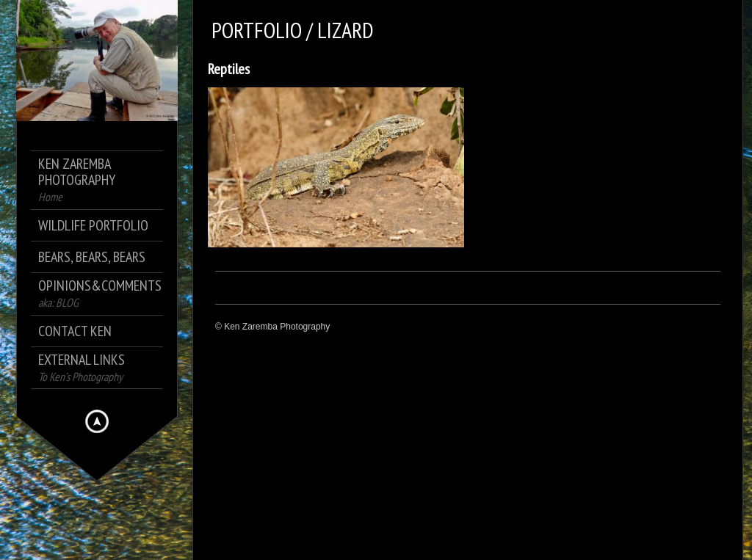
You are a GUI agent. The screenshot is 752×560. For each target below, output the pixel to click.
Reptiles (229, 69)
